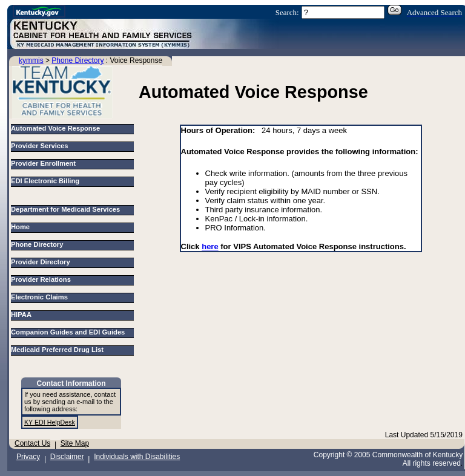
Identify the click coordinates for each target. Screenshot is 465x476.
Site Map (75, 443)
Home (22, 227)
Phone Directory (77, 60)
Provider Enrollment (43, 163)
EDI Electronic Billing (45, 181)
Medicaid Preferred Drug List (59, 350)
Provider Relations (43, 279)
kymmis (31, 60)
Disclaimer (67, 457)
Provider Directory (42, 262)
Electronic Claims (41, 297)
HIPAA (23, 315)
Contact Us (32, 443)
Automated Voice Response (55, 128)
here (210, 246)
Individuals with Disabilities (137, 457)
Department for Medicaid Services (68, 209)
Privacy (28, 457)
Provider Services (40, 146)
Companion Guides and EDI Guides (70, 332)
